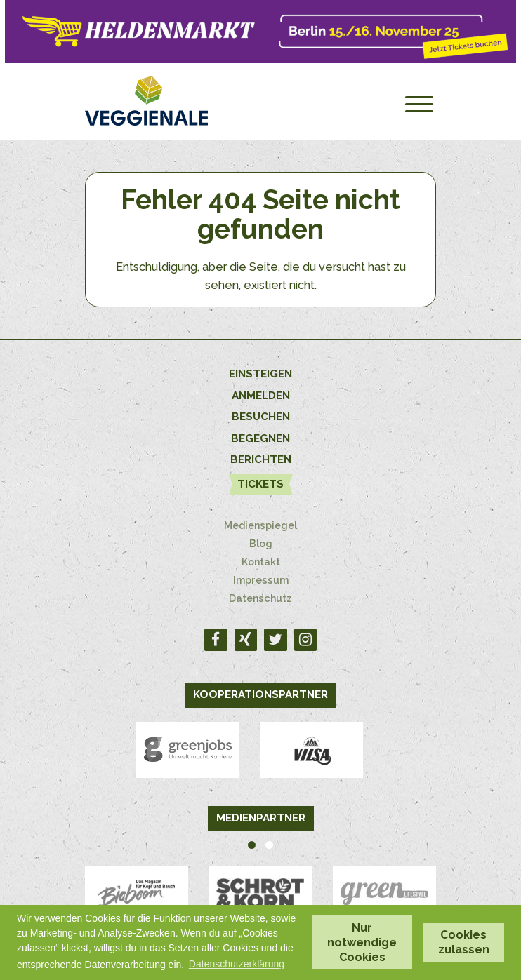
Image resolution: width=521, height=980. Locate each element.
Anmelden (261, 396)
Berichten (261, 459)
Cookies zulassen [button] (464, 942)
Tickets (260, 484)
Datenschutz (260, 598)
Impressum (261, 580)
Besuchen (261, 417)
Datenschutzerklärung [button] (237, 964)
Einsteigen (260, 374)
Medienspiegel (260, 525)
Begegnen (260, 438)
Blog (261, 544)
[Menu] (419, 105)
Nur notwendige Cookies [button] (362, 942)
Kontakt (261, 562)
